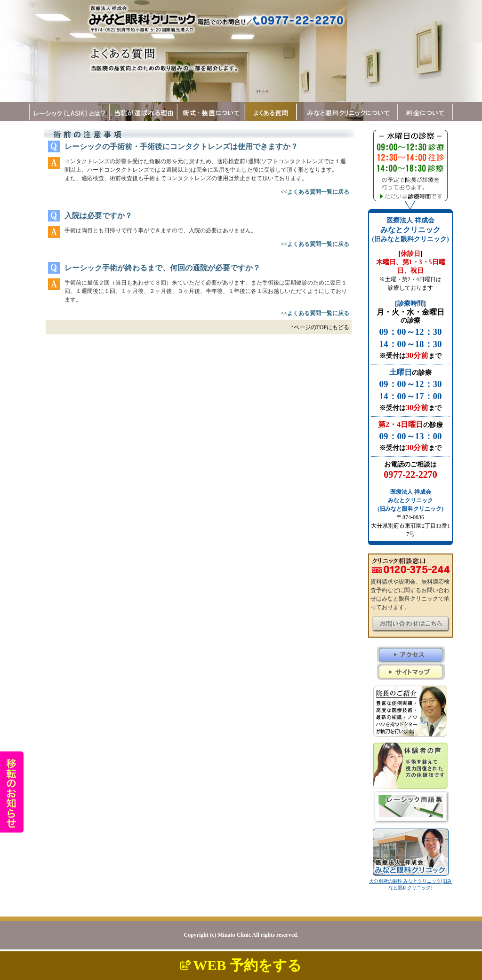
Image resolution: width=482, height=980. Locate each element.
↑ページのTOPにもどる (320, 327)
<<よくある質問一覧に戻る (315, 192)
